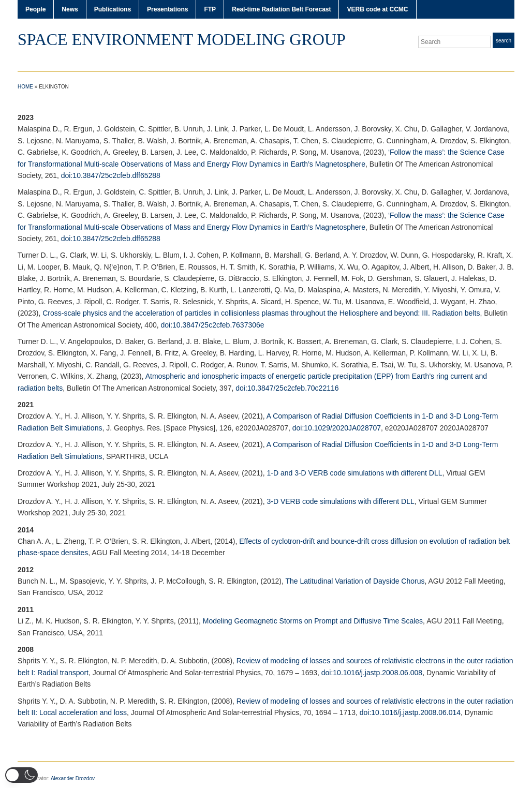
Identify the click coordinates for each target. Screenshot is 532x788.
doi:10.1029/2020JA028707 (337, 428)
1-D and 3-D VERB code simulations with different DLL (354, 473)
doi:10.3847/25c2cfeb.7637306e (213, 325)
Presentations (167, 9)
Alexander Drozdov (73, 778)
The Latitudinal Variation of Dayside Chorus (355, 581)
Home (25, 87)
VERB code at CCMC (377, 9)
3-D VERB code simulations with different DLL (340, 501)
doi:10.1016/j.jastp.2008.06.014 (410, 712)
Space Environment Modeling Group (182, 39)
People (35, 9)
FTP (210, 9)
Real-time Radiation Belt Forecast (281, 9)
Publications (113, 9)
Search (504, 41)
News (70, 9)
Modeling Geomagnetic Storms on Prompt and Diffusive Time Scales (313, 621)
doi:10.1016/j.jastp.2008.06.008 (372, 673)
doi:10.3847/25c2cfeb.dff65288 (111, 175)
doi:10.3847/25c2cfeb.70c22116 (287, 388)
